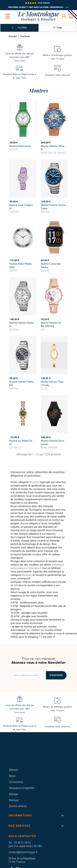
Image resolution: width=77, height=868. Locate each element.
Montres (14, 770)
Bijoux (12, 776)
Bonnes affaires (18, 806)
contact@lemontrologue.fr (23, 852)
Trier (58, 28)
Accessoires (16, 782)
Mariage (14, 794)
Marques (14, 800)
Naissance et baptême (22, 788)
